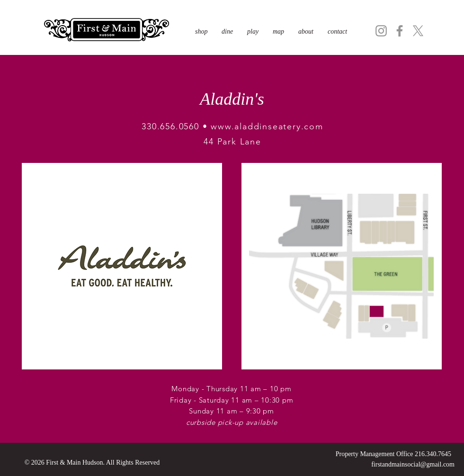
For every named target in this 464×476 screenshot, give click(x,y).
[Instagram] (381, 31)
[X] (418, 31)
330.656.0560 (170, 126)
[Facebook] (400, 31)
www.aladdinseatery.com (267, 126)
